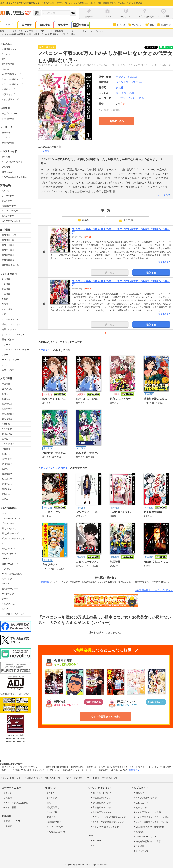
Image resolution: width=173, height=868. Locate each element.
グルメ (5, 365)
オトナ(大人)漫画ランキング (104, 827)
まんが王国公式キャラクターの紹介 (151, 817)
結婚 (141, 98)
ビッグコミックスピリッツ (14, 539)
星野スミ (127, 77)
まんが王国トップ (10, 778)
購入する (151, 273)
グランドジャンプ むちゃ (54, 468)
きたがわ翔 (7, 429)
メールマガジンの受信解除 (16, 803)
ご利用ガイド (8, 167)
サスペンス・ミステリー (13, 335)
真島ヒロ (6, 494)
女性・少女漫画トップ (12, 79)
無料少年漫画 (8, 260)
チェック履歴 (8, 143)
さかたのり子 (8, 444)
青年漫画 (6, 289)
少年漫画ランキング (101, 812)
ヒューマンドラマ (10, 319)
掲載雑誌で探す (9, 206)
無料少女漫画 (8, 250)
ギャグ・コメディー (11, 324)
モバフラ (6, 609)
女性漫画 (6, 279)
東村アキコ (7, 484)
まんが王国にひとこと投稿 (14, 177)
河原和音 (6, 424)
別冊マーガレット (10, 564)
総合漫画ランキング (101, 793)
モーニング (7, 579)
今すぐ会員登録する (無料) (105, 717)
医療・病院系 (8, 370)
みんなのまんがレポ (11, 221)
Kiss (4, 544)
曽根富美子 (7, 464)
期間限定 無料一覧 (10, 265)
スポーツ (6, 345)
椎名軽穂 (6, 449)
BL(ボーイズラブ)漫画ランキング (107, 822)
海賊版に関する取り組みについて (16, 694)
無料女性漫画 (8, 245)
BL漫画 (5, 304)
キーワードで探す (10, 211)
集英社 (120, 88)
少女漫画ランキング (101, 802)
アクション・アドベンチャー (15, 350)
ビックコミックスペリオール (15, 614)
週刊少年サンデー (10, 589)
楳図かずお (7, 409)
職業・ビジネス (9, 329)
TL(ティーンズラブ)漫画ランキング (108, 817)
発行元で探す (8, 216)
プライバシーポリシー (145, 836)
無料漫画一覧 (8, 240)
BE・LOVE (7, 513)
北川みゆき (7, 434)
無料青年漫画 (8, 255)
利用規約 (139, 832)
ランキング (135, 25)
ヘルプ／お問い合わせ (12, 162)
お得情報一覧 (8, 119)
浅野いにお (7, 389)
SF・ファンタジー (10, 360)
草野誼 (5, 439)
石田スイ (6, 394)
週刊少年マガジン (10, 549)
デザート (6, 599)
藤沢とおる (7, 489)
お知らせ (6, 157)
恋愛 (4, 314)
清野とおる (7, 459)
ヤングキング (8, 594)
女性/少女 (45, 25)
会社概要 (139, 846)
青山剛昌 (6, 384)
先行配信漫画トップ (11, 74)
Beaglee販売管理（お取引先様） (150, 827)
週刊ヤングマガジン (11, 528)
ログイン (6, 138)
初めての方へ (8, 172)
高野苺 (5, 469)
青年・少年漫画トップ (12, 84)
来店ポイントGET (10, 114)
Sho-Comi (6, 584)
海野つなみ (7, 404)
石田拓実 (6, 399)
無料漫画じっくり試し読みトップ (42, 778)
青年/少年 (63, 25)
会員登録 (6, 133)
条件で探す (7, 191)
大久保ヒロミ (8, 414)
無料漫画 (81, 25)
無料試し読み (117, 121)
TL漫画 (5, 299)
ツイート (153, 47)
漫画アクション (9, 604)
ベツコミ (6, 569)
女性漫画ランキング (101, 798)
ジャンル (119, 25)
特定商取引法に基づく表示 (147, 841)
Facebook (96, 840)
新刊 (149, 25)
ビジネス (132, 98)
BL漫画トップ (8, 94)
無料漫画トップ (9, 49)
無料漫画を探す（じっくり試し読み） (154, 590)
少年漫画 (6, 294)
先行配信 (27, 25)
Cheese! (6, 559)
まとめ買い (127, 220)
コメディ (121, 98)
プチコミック (8, 523)
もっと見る (164, 195)
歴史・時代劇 (8, 340)
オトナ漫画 (7, 309)
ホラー (5, 355)
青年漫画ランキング (101, 807)
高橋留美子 (7, 474)
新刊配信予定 (8, 64)
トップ (9, 25)
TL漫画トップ (8, 89)
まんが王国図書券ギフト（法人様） (151, 822)
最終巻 (83, 220)
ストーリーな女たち (11, 518)
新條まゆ (6, 454)
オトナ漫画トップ (10, 99)
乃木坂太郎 (7, 479)
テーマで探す (8, 196)
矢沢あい (6, 499)
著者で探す (7, 201)
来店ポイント (165, 25)
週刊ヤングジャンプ (11, 554)
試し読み (110, 273)
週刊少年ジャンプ (10, 533)
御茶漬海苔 (7, 419)
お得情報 (8, 826)
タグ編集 (45, 151)
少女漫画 (6, 284)
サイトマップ (141, 851)
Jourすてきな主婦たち (12, 574)
